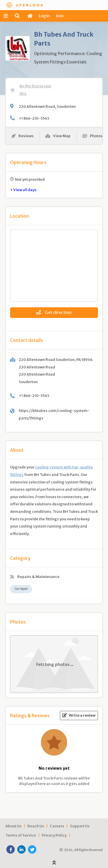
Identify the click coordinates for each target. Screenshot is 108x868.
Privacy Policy (54, 835)
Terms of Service (21, 835)
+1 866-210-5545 (34, 118)
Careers (57, 826)
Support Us (80, 826)
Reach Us (36, 826)
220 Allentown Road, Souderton (47, 106)
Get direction (54, 312)
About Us (14, 826)
